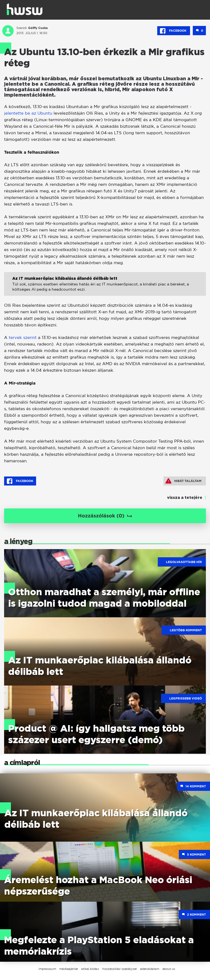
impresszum (47, 969)
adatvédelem (150, 969)
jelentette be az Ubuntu (28, 113)
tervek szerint (22, 337)
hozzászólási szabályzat (119, 969)
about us (169, 969)
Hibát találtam (183, 481)
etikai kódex (90, 969)
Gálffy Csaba (38, 28)
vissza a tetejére (185, 498)
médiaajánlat (69, 969)
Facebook (174, 31)
